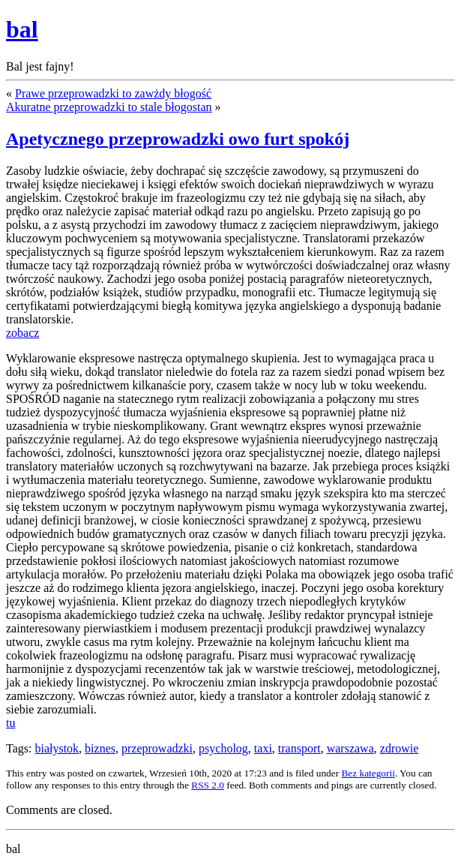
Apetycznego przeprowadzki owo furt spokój (178, 139)
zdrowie (400, 748)
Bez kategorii (368, 773)
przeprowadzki (157, 748)
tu (10, 723)
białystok (57, 748)
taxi (263, 748)
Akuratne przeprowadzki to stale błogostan (109, 107)
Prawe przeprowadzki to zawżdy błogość (113, 93)
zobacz (22, 333)
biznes (100, 748)
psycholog (223, 748)
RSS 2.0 (208, 785)
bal (22, 29)
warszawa (350, 748)
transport (299, 748)
